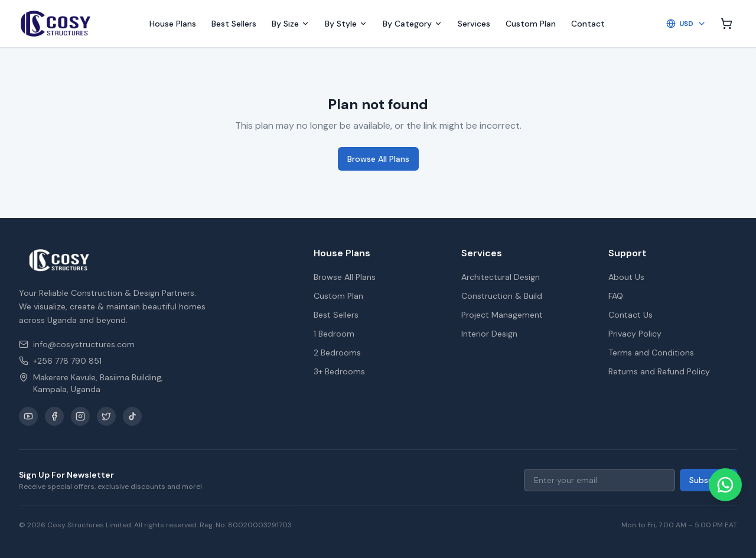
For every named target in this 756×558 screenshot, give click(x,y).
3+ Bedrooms (339, 371)
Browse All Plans (378, 159)
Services (474, 24)
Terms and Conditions (651, 353)
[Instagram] (80, 416)
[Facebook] (54, 416)
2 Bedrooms (337, 353)
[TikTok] (132, 416)
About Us (626, 277)
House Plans (173, 24)
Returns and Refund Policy (659, 371)
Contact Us (630, 315)
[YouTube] (28, 416)
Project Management (502, 315)
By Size (291, 24)
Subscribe (708, 480)
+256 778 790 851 (60, 361)
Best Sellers (234, 24)
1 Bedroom (334, 334)
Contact (588, 24)
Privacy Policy (635, 334)
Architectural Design (501, 277)
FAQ (616, 296)
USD (686, 24)
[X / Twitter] (106, 416)
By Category (413, 24)
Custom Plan (531, 24)
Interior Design (489, 334)
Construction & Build (502, 296)
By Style (346, 24)
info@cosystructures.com (77, 344)
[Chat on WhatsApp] (725, 485)
